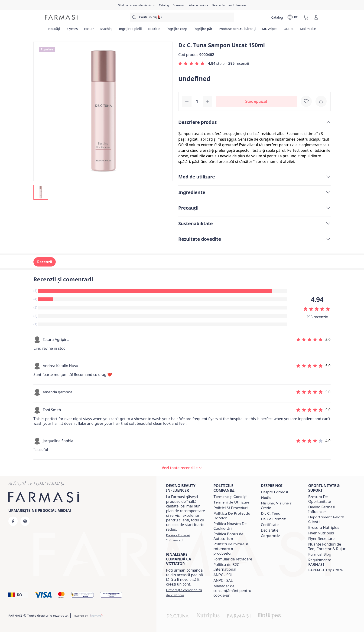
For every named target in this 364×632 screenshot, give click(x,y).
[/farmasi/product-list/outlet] (289, 30)
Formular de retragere (233, 559)
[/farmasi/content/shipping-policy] (233, 549)
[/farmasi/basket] (306, 17)
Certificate (270, 525)
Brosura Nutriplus (324, 527)
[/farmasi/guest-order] (185, 592)
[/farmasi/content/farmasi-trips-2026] (326, 570)
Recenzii (45, 262)
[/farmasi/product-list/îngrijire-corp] (177, 30)
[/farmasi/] (61, 17)
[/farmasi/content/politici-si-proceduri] (230, 508)
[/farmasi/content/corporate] (270, 536)
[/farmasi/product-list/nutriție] (154, 30)
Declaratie (270, 530)
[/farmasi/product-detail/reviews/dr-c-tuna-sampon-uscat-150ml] (182, 468)
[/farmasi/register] (178, 5)
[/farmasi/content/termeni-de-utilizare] (231, 502)
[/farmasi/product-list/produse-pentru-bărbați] (237, 30)
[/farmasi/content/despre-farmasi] (275, 492)
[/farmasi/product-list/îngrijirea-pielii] (130, 30)
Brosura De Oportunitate (320, 499)
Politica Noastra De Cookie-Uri (230, 526)
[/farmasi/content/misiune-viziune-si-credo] (280, 506)
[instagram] (25, 521)
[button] (18, 595)
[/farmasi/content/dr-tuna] (271, 513)
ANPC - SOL (223, 575)
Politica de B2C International (226, 567)
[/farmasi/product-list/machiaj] (106, 30)
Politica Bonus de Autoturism (228, 536)
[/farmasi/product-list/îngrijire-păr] (203, 30)
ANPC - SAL (223, 580)
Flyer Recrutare (322, 539)
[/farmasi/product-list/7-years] (72, 30)
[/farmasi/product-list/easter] (89, 30)
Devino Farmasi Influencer (322, 509)
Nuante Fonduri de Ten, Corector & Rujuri (327, 546)
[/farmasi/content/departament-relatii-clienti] (328, 520)
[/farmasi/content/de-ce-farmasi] (274, 519)
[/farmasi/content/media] (266, 498)
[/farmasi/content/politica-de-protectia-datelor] (233, 516)
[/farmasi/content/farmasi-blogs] (320, 554)
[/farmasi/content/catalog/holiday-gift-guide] (136, 5)
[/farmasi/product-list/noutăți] (54, 30)
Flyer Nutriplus (321, 533)
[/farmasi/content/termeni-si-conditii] (230, 497)
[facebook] (13, 521)
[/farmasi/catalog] (164, 5)
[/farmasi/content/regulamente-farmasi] (328, 562)
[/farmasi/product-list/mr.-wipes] (270, 30)
